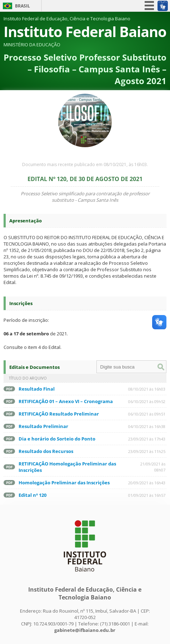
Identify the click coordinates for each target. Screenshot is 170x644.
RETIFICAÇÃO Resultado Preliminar (59, 414)
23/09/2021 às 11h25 (147, 451)
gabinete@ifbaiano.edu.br (85, 630)
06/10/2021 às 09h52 (147, 401)
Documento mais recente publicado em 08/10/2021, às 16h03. (85, 164)
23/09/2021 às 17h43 (147, 439)
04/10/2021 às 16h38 (147, 426)
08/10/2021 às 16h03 (147, 389)
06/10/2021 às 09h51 (147, 414)
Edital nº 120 (32, 495)
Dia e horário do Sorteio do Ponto (57, 439)
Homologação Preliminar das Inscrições (64, 483)
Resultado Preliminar (43, 426)
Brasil (22, 6)
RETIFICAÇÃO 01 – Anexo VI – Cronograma (66, 401)
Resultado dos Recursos (46, 451)
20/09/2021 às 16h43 (147, 483)
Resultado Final (37, 389)
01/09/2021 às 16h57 (147, 495)
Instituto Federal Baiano (85, 32)
